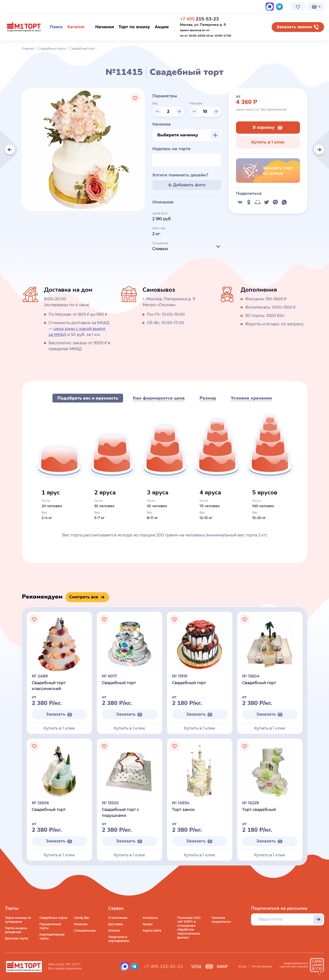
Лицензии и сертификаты (119, 939)
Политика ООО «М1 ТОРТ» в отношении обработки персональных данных (189, 928)
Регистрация (262, 966)
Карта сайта (152, 930)
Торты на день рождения (16, 930)
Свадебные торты (52, 49)
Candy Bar (82, 918)
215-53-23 (199, 19)
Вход (242, 966)
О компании (14, 7)
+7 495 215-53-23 (163, 966)
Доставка (116, 924)
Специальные (85, 930)
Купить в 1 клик (268, 142)
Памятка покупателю (221, 920)
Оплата (114, 930)
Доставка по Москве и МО (50, 7)
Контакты (122, 7)
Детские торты (17, 938)
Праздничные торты (50, 926)
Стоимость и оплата (93, 7)
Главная (28, 49)
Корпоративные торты (52, 936)
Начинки (81, 924)
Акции (148, 924)
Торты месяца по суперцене (18, 920)
